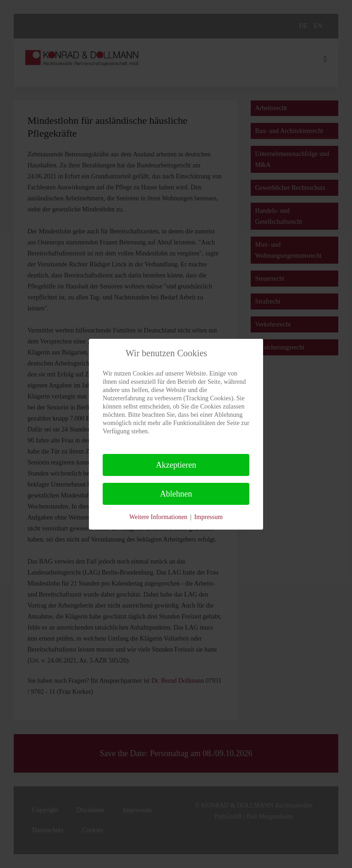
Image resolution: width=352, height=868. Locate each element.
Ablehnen (176, 494)
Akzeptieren (176, 465)
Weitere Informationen (158, 517)
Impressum (209, 517)
